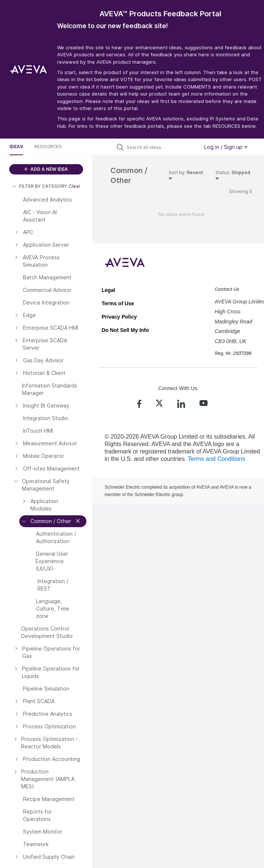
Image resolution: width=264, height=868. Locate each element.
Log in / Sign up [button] (226, 147)
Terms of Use (118, 303)
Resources (48, 147)
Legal (108, 290)
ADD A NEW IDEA (46, 169)
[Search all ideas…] (161, 147)
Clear (75, 186)
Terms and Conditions (217, 459)
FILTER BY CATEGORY (39, 186)
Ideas (16, 147)
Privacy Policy (119, 317)
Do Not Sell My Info (125, 330)
